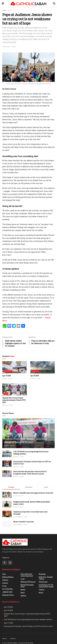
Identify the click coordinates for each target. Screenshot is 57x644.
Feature (5, 579)
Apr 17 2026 (8, 619)
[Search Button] (54, 3)
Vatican (42, 586)
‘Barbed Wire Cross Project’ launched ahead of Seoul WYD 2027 (14, 400)
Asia (6, 394)
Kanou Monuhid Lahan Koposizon (27, 571)
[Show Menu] (3, 3)
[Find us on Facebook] (5, 559)
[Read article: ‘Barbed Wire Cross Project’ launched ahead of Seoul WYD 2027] (15, 390)
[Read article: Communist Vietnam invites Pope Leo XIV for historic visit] (7, 464)
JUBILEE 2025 (7, 588)
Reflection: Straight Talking (46, 574)
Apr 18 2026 (35, 376)
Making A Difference (28, 578)
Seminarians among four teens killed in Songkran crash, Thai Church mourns (30, 473)
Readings (8, 371)
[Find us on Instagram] (10, 559)
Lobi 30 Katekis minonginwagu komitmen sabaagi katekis (28, 615)
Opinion (23, 591)
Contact (13, 634)
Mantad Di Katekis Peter (27, 582)
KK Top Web (29, 639)
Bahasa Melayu (8, 573)
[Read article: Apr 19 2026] (15, 367)
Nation (23, 586)
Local (22, 575)
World (41, 589)
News (10, 10)
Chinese (5, 576)
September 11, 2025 (9, 47)
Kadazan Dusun (8, 591)
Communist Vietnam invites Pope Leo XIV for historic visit (28, 622)
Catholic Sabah (12, 639)
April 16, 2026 (18, 467)
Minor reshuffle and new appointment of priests (33, 493)
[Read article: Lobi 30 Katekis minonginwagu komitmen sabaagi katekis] (7, 454)
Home (4, 10)
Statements (43, 578)
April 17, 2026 (7, 405)
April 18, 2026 (35, 379)
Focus (4, 582)
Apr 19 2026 (7, 376)
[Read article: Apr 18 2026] (43, 367)
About (4, 634)
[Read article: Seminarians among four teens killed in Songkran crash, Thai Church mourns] (7, 474)
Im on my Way (7, 585)
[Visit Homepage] (28, 3)
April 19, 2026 (7, 379)
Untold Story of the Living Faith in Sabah (46, 582)
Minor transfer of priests (24, 522)
